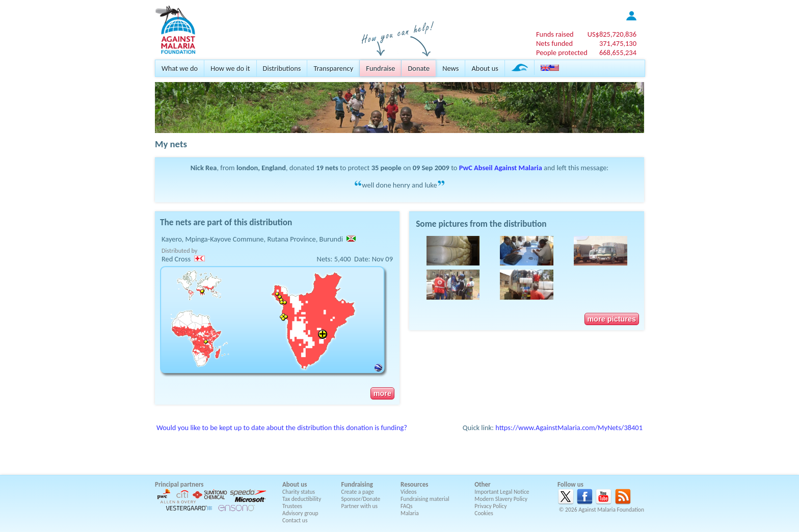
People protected (562, 52)
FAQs (407, 506)
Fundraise (380, 68)
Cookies (484, 513)
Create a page (358, 492)
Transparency (333, 68)
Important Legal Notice (502, 492)
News (450, 68)
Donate (419, 68)
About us (485, 68)
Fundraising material (425, 499)
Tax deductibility (302, 499)
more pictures (612, 319)
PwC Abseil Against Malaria (501, 168)
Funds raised (555, 34)
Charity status (299, 492)
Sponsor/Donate (361, 499)
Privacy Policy (490, 506)
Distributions (282, 68)
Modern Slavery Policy (501, 499)
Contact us (295, 520)
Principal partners (179, 484)
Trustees (292, 506)
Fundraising (357, 484)
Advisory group (300, 513)
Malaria (410, 513)
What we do (180, 68)
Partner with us (360, 506)
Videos (409, 492)
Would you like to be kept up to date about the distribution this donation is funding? (282, 428)
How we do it (230, 68)
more (382, 393)
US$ (612, 34)
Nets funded (554, 43)
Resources (414, 484)
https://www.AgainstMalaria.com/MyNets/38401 (569, 428)
